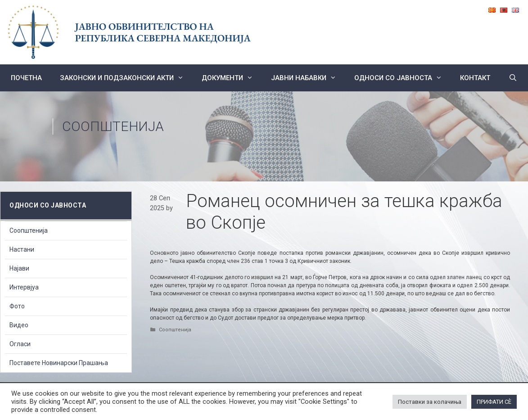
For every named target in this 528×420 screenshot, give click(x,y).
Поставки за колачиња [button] (430, 402)
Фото (17, 306)
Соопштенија (113, 126)
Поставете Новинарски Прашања (59, 363)
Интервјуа (24, 287)
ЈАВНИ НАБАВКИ (308, 78)
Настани (22, 249)
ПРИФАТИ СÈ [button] (494, 402)
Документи (232, 78)
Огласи (20, 344)
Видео (19, 325)
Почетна (26, 78)
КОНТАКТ (475, 78)
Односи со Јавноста (403, 78)
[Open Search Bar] (512, 78)
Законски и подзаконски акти (126, 78)
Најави (19, 268)
